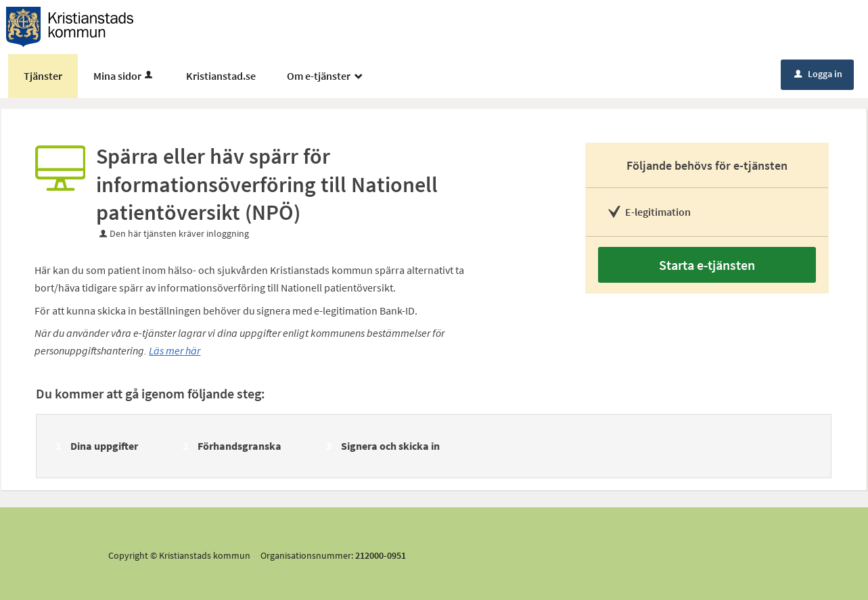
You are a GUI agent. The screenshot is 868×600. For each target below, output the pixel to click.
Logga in (818, 74)
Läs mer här (175, 350)
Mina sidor (124, 76)
